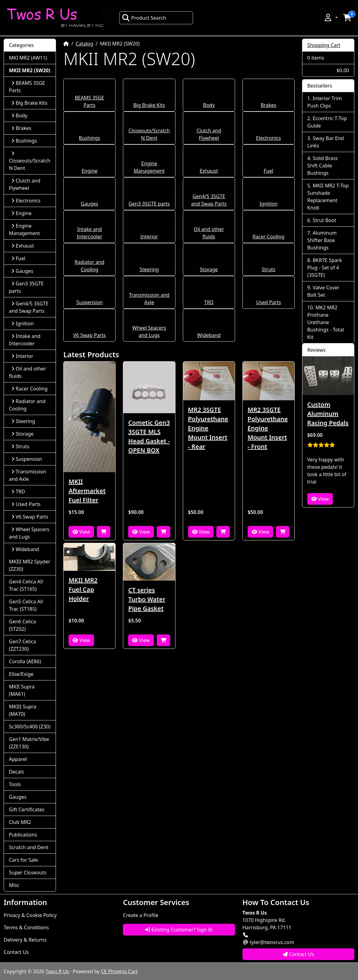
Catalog (85, 44)
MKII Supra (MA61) (22, 690)
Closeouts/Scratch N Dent (30, 161)
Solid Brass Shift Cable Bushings (323, 166)
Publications (23, 835)
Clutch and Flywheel (25, 184)
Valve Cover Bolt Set (323, 291)
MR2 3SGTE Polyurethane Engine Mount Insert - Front (268, 428)
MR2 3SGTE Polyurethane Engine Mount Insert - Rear (208, 428)
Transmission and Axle (28, 475)
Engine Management (24, 229)
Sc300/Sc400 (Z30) (30, 727)
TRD (209, 302)
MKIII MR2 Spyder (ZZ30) (30, 565)
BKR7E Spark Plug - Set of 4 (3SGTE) (325, 268)
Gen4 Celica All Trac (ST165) (26, 585)
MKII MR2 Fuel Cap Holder (83, 589)
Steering (149, 269)
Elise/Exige (21, 674)
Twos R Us (57, 971)
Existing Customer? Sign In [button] (179, 930)
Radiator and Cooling (27, 405)
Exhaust (209, 171)
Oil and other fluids (28, 372)
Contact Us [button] (298, 954)
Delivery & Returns (25, 940)
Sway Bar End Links (326, 142)
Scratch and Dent (29, 847)
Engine (89, 171)
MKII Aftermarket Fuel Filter (87, 491)
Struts (269, 269)
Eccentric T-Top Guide (327, 122)
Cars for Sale (23, 860)
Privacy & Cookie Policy (30, 915)
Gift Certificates (27, 809)
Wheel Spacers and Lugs (29, 533)
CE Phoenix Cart (120, 971)
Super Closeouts (28, 872)
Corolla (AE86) (25, 661)
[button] (331, 18)
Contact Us (16, 952)
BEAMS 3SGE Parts (27, 87)
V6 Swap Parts (89, 335)
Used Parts (268, 302)
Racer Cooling (269, 237)
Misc (14, 885)
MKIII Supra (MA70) (23, 710)
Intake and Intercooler (25, 340)
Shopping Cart (324, 45)
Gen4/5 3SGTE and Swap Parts (29, 307)
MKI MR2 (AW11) (28, 58)
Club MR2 (20, 822)
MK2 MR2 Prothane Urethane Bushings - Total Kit (326, 322)
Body (209, 105)
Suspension (89, 302)
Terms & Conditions (26, 927)
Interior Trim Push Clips (325, 102)
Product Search (144, 18)
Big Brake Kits (149, 105)
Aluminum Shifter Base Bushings (322, 240)
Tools (15, 784)
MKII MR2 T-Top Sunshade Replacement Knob (328, 197)
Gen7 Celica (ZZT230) (22, 645)
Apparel (18, 759)
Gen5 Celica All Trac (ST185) (26, 605)
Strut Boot (324, 220)
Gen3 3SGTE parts (149, 204)
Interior (149, 237)
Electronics (268, 138)
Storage (209, 269)
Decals (16, 772)
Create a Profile (141, 915)
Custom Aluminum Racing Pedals (328, 414)
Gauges (90, 204)
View (81, 532)
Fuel (268, 171)
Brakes (268, 105)
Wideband (209, 335)
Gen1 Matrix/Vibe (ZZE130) (29, 743)
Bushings (90, 138)
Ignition (268, 204)
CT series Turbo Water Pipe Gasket (147, 599)
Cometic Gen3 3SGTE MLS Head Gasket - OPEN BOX (149, 436)
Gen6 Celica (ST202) (22, 625)
